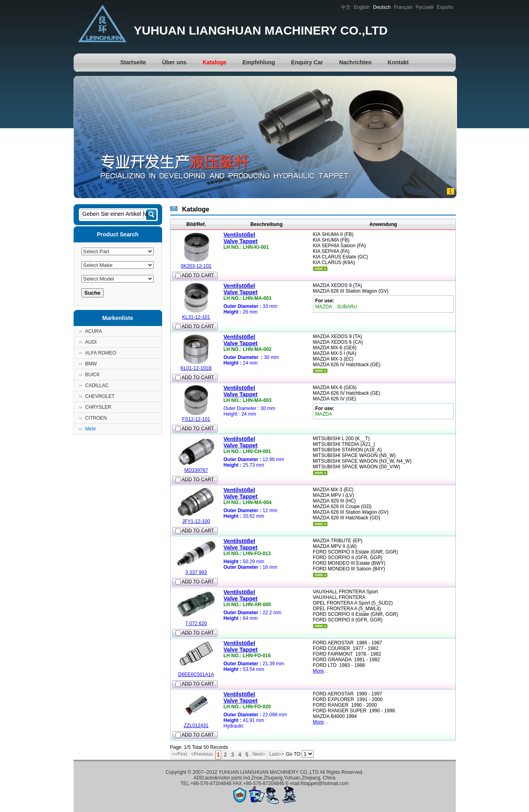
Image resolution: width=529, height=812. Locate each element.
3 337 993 (196, 572)
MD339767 (196, 470)
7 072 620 (196, 623)
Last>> (277, 754)
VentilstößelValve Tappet (241, 238)
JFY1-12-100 (196, 521)
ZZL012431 (196, 726)
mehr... (320, 269)
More (318, 671)
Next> (259, 754)
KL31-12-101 (196, 317)
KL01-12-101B (196, 368)
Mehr (91, 429)
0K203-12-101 (196, 266)
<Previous (202, 754)
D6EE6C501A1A (196, 675)
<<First (180, 754)
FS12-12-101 (196, 419)
